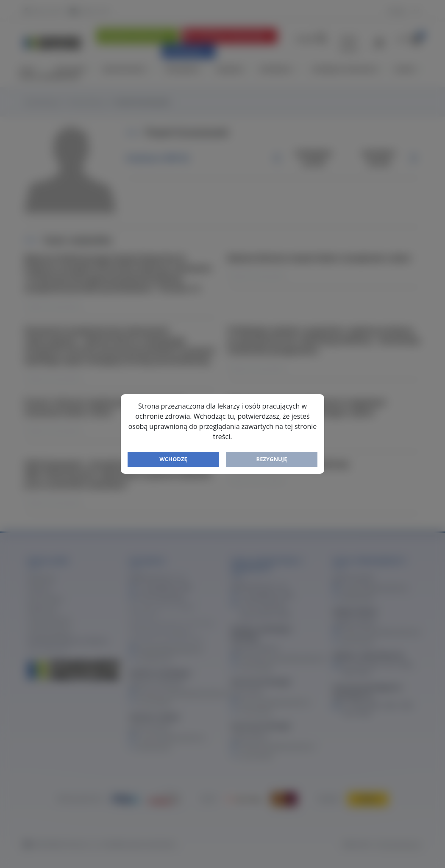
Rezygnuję (272, 459)
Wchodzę (173, 459)
